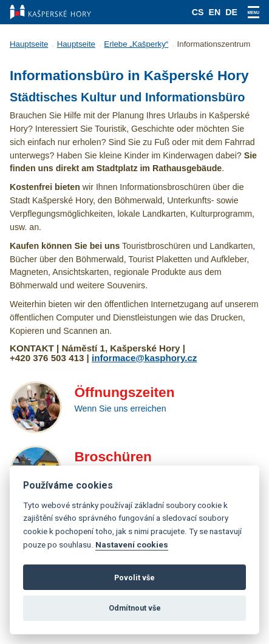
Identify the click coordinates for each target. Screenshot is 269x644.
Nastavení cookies (132, 544)
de (231, 12)
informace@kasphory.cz (144, 358)
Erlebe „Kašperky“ (136, 44)
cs (198, 12)
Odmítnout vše (135, 608)
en (215, 12)
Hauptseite (29, 44)
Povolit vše (134, 578)
